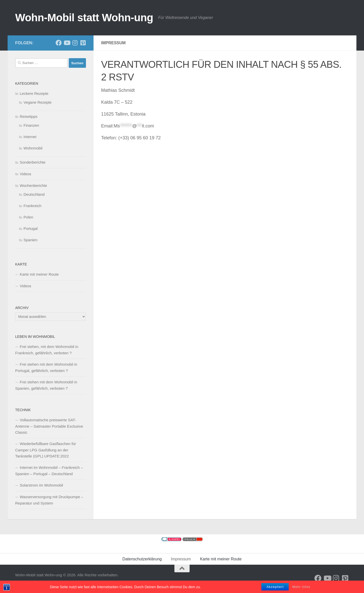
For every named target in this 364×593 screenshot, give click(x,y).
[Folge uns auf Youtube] (67, 43)
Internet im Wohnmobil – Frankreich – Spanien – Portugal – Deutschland (49, 471)
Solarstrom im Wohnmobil (41, 485)
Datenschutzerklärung (142, 559)
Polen (28, 217)
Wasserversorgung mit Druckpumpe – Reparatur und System (49, 500)
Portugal (31, 228)
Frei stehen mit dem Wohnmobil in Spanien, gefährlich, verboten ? (46, 385)
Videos (26, 174)
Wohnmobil (33, 148)
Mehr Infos (301, 588)
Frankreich (32, 206)
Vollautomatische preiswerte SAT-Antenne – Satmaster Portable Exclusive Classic (49, 426)
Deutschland (34, 194)
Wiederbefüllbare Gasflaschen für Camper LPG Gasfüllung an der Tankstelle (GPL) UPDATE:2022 (46, 450)
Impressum (181, 559)
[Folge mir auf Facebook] (59, 43)
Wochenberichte (33, 185)
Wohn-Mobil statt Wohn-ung (84, 18)
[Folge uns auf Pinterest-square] (83, 43)
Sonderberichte (33, 162)
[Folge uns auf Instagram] (75, 43)
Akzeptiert (275, 588)
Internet (30, 137)
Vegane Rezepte (38, 102)
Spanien (30, 240)
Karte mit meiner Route (39, 274)
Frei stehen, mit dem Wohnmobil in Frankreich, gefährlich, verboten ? (47, 350)
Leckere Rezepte (34, 93)
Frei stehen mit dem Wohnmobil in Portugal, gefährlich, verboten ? (46, 367)
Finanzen (31, 125)
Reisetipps (29, 116)
